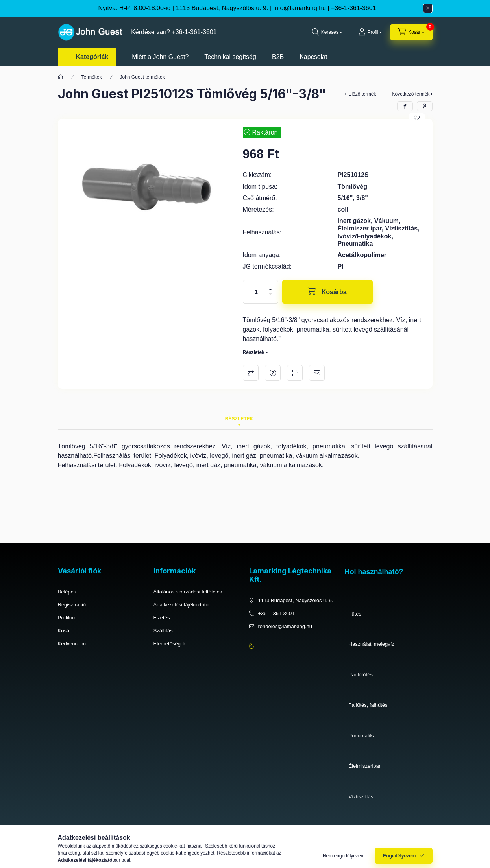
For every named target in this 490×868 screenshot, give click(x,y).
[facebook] (405, 106)
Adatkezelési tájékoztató (181, 605)
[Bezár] (428, 8)
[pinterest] (425, 106)
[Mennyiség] (256, 292)
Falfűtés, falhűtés (368, 705)
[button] (87, 57)
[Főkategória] (61, 77)
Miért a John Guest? (160, 57)
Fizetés (162, 618)
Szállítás (163, 631)
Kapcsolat (313, 57)
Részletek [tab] (239, 419)
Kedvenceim (72, 644)
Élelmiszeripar (365, 766)
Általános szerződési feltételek (188, 592)
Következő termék (410, 94)
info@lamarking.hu (300, 8)
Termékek (92, 77)
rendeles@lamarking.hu (285, 626)
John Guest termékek (142, 77)
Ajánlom (317, 373)
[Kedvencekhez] (417, 118)
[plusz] (270, 289)
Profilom (67, 618)
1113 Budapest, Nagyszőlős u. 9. (296, 600)
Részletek (254, 352)
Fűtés (355, 614)
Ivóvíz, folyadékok (369, 827)
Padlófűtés (361, 675)
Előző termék (362, 94)
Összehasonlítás (251, 373)
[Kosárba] (327, 292)
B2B (278, 57)
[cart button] (411, 32)
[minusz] (270, 294)
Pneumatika (362, 736)
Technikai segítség (230, 57)
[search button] (327, 32)
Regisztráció (72, 605)
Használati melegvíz (372, 644)
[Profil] (370, 32)
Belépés (67, 592)
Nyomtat (295, 373)
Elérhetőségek (170, 644)
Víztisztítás (361, 797)
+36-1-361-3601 (353, 8)
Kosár (65, 631)
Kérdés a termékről (273, 373)
